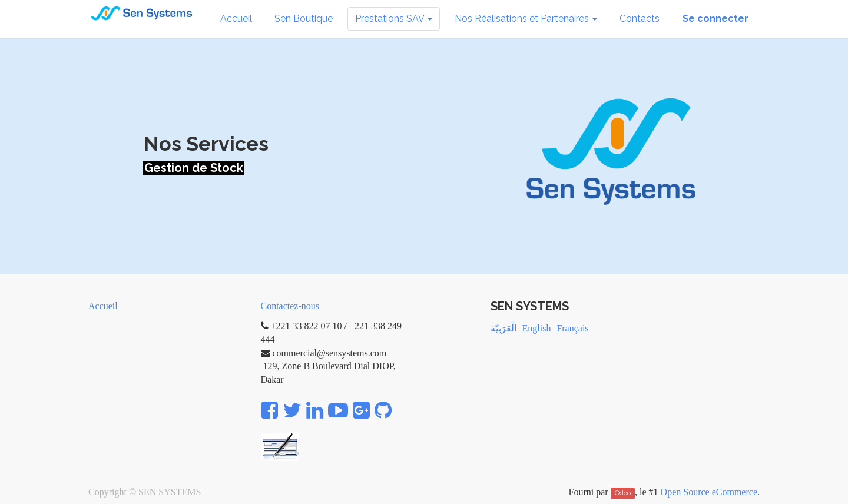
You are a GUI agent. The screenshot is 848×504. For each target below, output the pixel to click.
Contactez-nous (290, 306)
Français (572, 328)
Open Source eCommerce (709, 492)
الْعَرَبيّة (503, 328)
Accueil (103, 306)
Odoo (623, 493)
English (537, 328)
